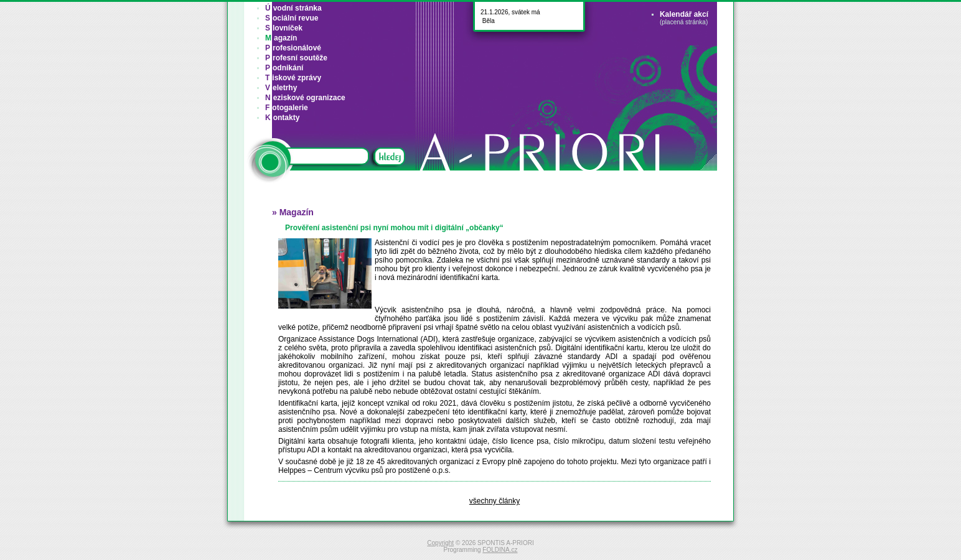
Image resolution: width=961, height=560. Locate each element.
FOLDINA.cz (500, 550)
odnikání (284, 68)
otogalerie (287, 108)
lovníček (284, 28)
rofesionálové (293, 48)
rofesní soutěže (296, 58)
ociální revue (292, 18)
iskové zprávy (293, 78)
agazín (281, 38)
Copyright (440, 543)
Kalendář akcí (684, 14)
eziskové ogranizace (305, 98)
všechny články (495, 501)
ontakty (282, 118)
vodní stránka (293, 8)
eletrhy (281, 88)
